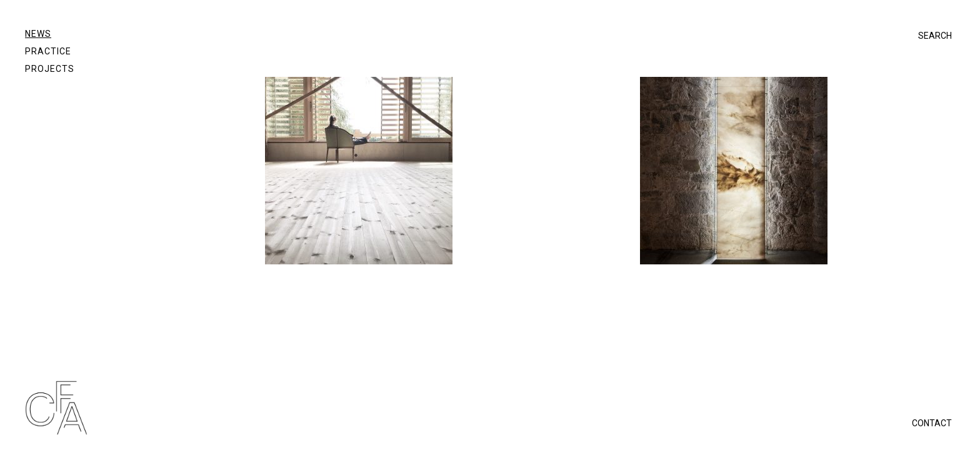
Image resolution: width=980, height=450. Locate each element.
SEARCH (935, 36)
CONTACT (932, 423)
